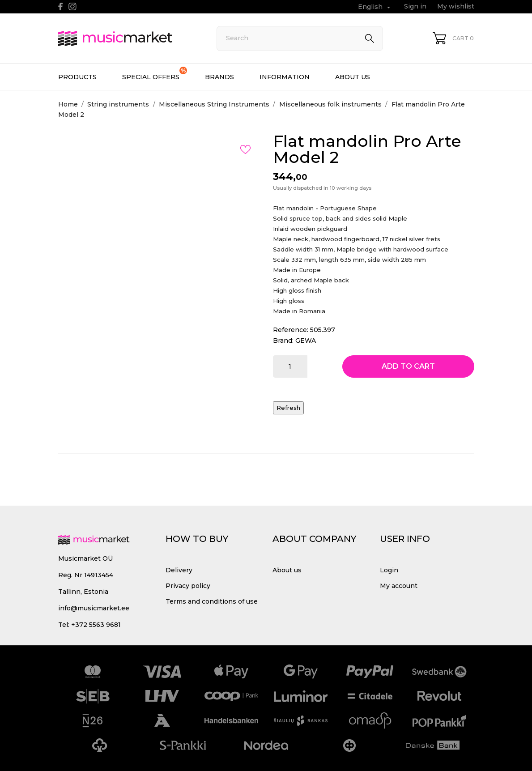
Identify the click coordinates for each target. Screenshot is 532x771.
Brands (219, 77)
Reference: (291, 330)
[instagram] (72, 6)
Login (389, 570)
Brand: (283, 341)
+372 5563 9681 (96, 625)
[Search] (300, 38)
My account (399, 586)
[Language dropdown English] (375, 7)
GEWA (306, 341)
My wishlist (456, 6)
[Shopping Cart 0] (453, 38)
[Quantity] (290, 366)
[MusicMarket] (128, 38)
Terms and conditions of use (212, 601)
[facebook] (61, 6)
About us (353, 77)
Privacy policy (188, 586)
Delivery (179, 570)
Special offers (155, 74)
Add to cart (408, 366)
